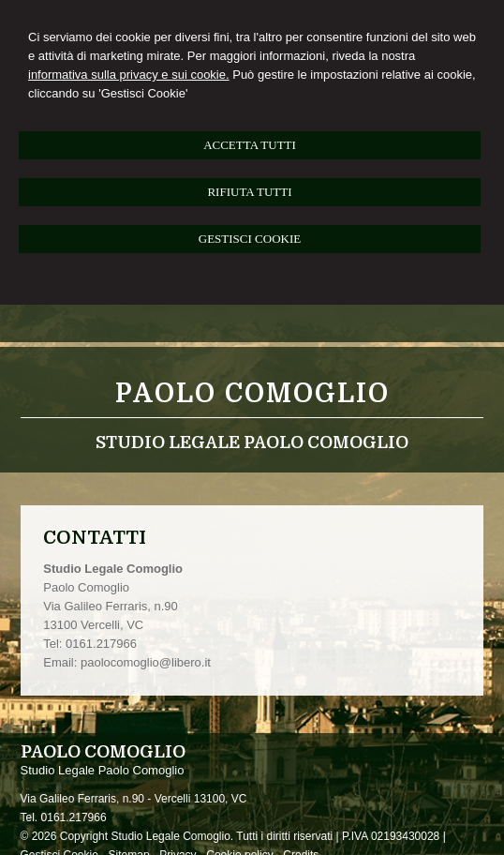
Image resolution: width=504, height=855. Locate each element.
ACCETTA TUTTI (250, 145)
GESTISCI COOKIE (250, 239)
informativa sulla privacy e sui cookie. (129, 75)
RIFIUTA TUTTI (249, 192)
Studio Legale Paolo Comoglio (252, 442)
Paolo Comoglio (252, 394)
